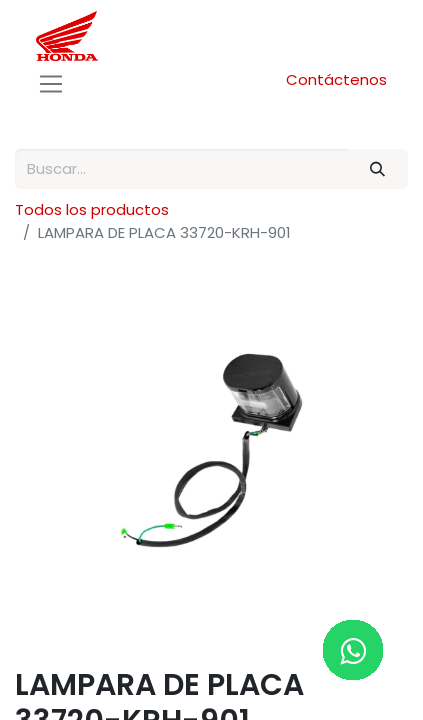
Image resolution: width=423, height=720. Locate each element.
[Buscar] (378, 169)
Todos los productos (92, 209)
